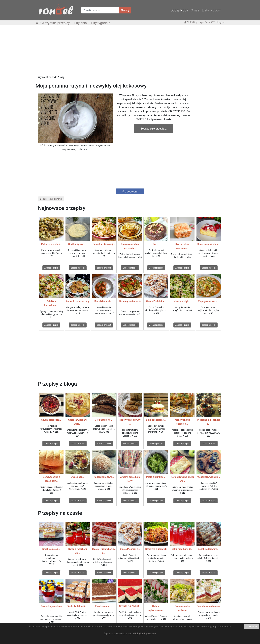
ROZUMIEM (252, 626)
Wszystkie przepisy (56, 23)
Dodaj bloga (179, 10)
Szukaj (125, 10)
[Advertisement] (130, 52)
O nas (195, 10)
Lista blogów (211, 10)
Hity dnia (80, 23)
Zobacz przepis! (51, 268)
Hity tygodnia (101, 23)
